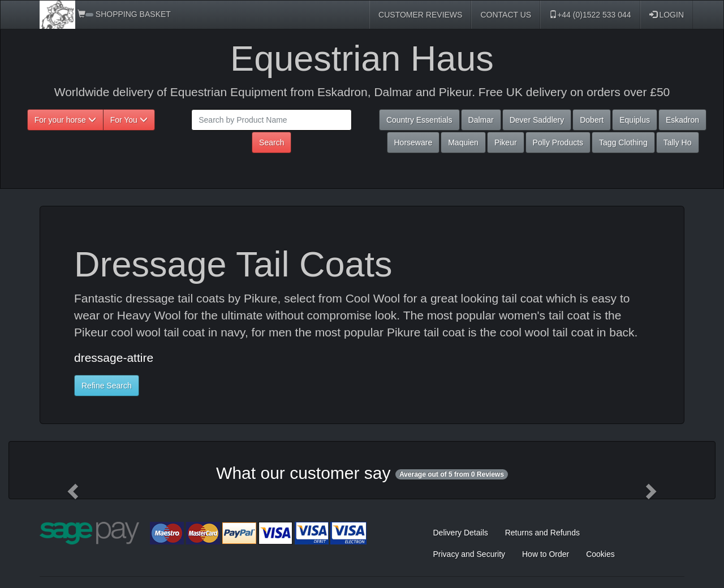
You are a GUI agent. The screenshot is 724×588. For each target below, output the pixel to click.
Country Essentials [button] (419, 120)
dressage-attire (114, 358)
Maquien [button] (463, 142)
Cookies (600, 554)
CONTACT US (506, 15)
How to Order (546, 554)
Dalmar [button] (481, 120)
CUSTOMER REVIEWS (420, 15)
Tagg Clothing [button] (623, 142)
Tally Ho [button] (678, 142)
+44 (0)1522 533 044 (590, 15)
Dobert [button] (592, 120)
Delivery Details (461, 533)
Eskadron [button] (682, 120)
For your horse (65, 120)
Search (271, 142)
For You (129, 120)
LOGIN (667, 15)
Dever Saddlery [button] (537, 120)
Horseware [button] (413, 142)
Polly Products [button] (558, 142)
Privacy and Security (469, 554)
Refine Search (107, 386)
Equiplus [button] (635, 120)
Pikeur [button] (506, 142)
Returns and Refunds (542, 533)
